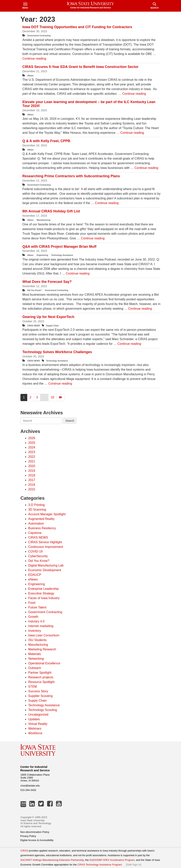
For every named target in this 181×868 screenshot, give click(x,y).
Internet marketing (41, 626)
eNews (30, 76)
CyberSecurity (38, 556)
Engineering (42, 255)
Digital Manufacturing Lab (46, 565)
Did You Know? (34, 291)
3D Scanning (37, 510)
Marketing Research (42, 649)
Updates (34, 719)
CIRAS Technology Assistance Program (100, 865)
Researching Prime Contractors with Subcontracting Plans (71, 176)
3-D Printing (36, 505)
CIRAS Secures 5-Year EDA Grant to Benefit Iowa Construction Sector (81, 67)
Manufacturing (43, 220)
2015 (32, 489)
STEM (33, 687)
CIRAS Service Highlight (45, 542)
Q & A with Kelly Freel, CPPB (47, 141)
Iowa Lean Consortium (44, 635)
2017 (32, 480)
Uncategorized (38, 715)
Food (32, 603)
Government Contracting (39, 36)
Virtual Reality (38, 724)
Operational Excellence (44, 663)
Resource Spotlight (41, 682)
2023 (32, 452)
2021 (32, 461)
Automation (36, 523)
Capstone (35, 533)
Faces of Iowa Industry (44, 598)
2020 (32, 466)
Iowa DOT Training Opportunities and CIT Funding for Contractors (77, 27)
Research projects (41, 677)
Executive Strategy (41, 593)
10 (53, 397)
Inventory (35, 631)
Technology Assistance (62, 255)
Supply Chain (52, 326)
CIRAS (24, 851)
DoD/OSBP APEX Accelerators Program (112, 860)
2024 (32, 447)
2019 (32, 471)
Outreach (35, 668)
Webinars (35, 729)
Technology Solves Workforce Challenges (57, 352)
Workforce (35, 733)
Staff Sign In (134, 865)
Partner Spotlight (40, 673)
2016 (32, 485)
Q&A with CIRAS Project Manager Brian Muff (59, 247)
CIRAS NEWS (34, 326)
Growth (33, 617)
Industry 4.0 (36, 621)
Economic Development (45, 570)
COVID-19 (35, 551)
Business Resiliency (42, 528)
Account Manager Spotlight (47, 514)
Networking (36, 659)
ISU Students (37, 640)
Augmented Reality (41, 519)
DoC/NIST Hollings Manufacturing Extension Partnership (52, 860)
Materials (35, 654)
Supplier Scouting (40, 696)
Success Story (38, 691)
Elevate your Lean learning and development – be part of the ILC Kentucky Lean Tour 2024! (89, 104)
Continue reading (34, 59)
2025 (32, 443)
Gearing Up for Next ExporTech (48, 317)
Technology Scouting (43, 710)
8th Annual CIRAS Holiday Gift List (51, 211)
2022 (32, 457)
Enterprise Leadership (43, 589)
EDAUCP (35, 575)
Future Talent (37, 607)
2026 (32, 438)
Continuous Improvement (46, 547)
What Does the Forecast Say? (47, 282)
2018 (32, 475)
